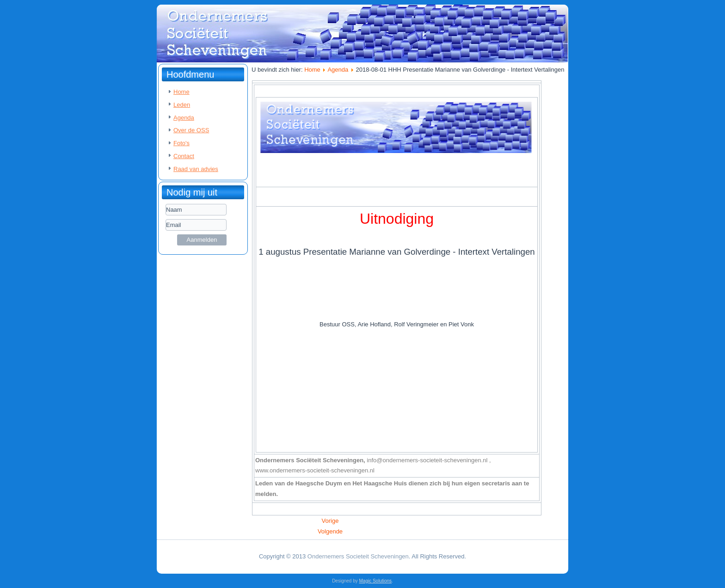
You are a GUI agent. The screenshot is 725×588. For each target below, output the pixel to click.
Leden (182, 105)
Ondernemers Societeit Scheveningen (358, 556)
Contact (184, 156)
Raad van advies (196, 169)
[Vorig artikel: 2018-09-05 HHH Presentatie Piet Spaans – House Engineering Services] (330, 521)
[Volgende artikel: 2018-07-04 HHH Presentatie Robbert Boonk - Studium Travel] (330, 531)
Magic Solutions (376, 581)
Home (181, 92)
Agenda (184, 118)
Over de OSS (191, 130)
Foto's (181, 143)
